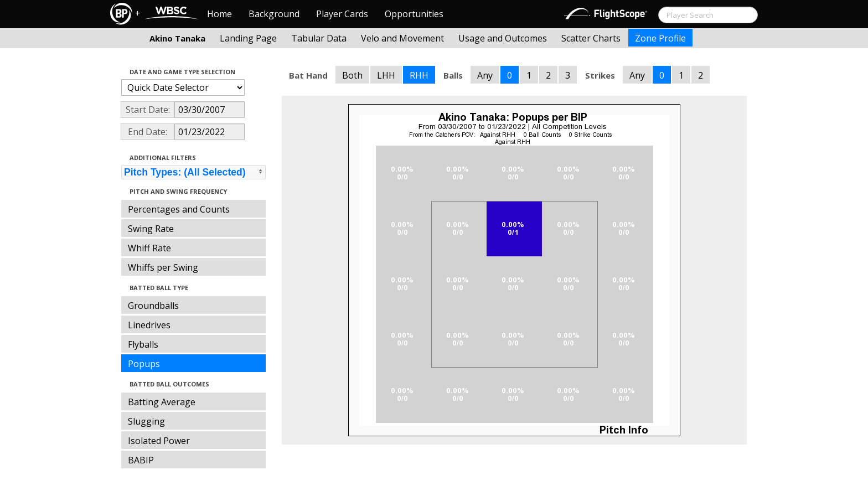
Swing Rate (151, 229)
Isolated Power (159, 441)
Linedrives (149, 325)
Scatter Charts (591, 38)
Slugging (146, 421)
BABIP (141, 460)
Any (485, 75)
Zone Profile (660, 38)
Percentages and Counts (179, 209)
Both (352, 75)
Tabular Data (319, 38)
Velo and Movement (402, 38)
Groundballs (153, 306)
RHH (419, 75)
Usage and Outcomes (503, 38)
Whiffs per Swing (163, 267)
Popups (144, 364)
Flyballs (143, 344)
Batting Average (162, 402)
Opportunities (414, 14)
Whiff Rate (149, 248)
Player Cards (342, 14)
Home (219, 14)
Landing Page (248, 38)
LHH (386, 75)
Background (274, 14)
